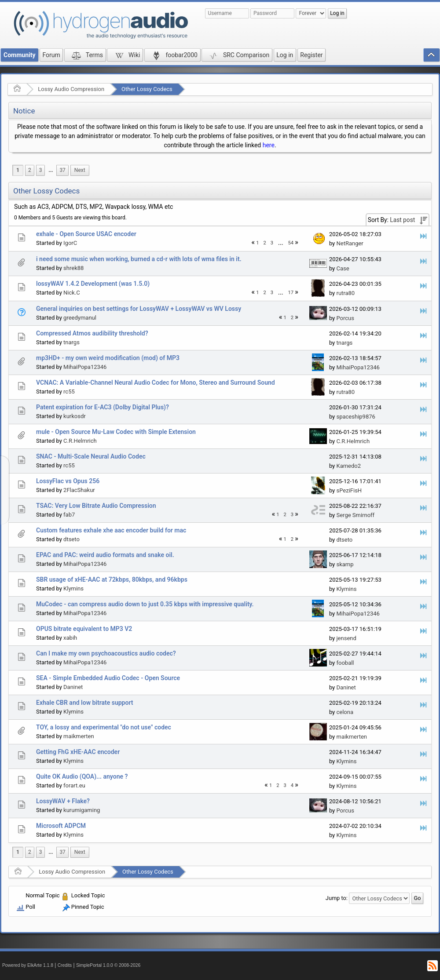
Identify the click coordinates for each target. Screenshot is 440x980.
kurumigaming (82, 810)
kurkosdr (75, 416)
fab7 (69, 515)
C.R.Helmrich (80, 441)
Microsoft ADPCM (61, 826)
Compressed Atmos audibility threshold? (92, 333)
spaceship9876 (356, 417)
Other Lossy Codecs (147, 89)
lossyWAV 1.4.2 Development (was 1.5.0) (93, 284)
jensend (346, 638)
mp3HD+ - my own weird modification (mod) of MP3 (108, 358)
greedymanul (80, 318)
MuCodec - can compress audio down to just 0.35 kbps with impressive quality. (145, 604)
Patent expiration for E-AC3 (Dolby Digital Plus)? (103, 407)
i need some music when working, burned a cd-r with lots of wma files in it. (139, 259)
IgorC (70, 243)
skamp (345, 564)
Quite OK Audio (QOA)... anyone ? (82, 776)
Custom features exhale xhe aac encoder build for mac (111, 530)
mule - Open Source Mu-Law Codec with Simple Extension (116, 432)
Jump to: (337, 898)
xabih (70, 638)
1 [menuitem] (18, 170)
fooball (345, 663)
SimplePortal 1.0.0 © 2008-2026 (108, 965)
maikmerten (79, 736)
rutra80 (345, 293)
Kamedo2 (348, 466)
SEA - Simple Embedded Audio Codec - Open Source (108, 678)
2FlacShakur (79, 490)
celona (345, 712)
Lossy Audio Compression (71, 89)
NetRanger (350, 243)
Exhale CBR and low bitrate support (84, 703)
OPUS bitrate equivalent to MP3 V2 (84, 629)
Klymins (73, 588)
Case (343, 268)
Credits (65, 965)
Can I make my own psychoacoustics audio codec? (106, 653)
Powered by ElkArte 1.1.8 (28, 965)
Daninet (73, 687)
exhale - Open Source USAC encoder (86, 234)
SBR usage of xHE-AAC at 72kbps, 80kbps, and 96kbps (112, 579)
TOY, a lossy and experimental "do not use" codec (104, 727)
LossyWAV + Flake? (63, 801)
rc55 (69, 392)
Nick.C (72, 293)
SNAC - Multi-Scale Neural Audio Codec (91, 456)
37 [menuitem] (62, 170)
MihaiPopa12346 (85, 367)
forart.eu (74, 785)
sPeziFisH (349, 490)
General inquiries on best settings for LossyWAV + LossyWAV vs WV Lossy (139, 309)
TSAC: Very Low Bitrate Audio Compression (96, 506)
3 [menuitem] (41, 170)
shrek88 (73, 268)
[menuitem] (51, 170)
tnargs (71, 342)
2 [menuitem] (30, 170)
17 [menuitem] (291, 293)
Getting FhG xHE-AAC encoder (78, 752)
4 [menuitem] (292, 785)
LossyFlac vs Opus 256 (68, 481)
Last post (402, 220)
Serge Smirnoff (355, 515)
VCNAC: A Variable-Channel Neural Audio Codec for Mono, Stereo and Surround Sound (156, 383)
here (269, 145)
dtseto (71, 539)
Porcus (345, 318)
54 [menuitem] (291, 243)
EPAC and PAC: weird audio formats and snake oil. (105, 555)
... (51, 170)
